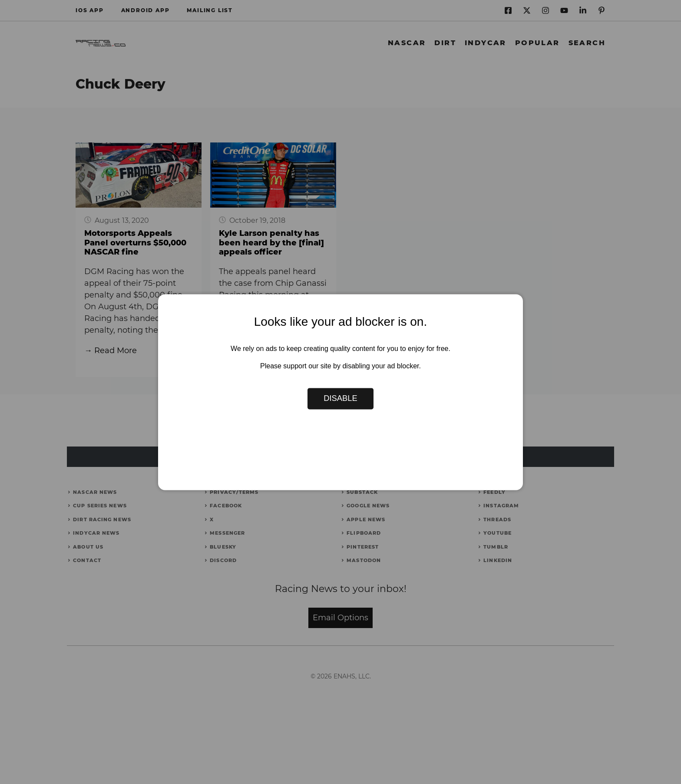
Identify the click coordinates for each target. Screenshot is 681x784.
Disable (340, 399)
